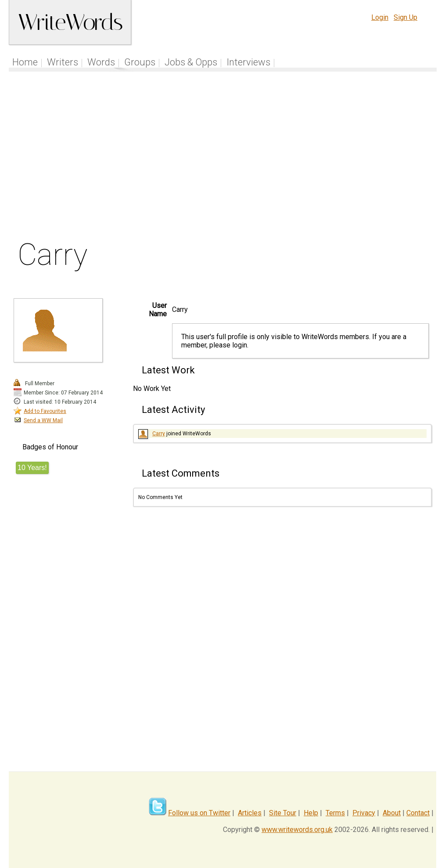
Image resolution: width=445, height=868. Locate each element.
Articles (250, 813)
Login (380, 17)
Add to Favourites (45, 411)
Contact (418, 813)
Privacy (364, 813)
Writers (63, 62)
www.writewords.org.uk (297, 830)
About (392, 813)
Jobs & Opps (191, 62)
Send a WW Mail (43, 420)
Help (311, 813)
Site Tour (283, 813)
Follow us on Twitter (199, 813)
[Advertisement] (223, 158)
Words (101, 62)
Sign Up (406, 17)
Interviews (248, 62)
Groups (140, 62)
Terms (335, 813)
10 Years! (32, 468)
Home (25, 62)
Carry (159, 434)
